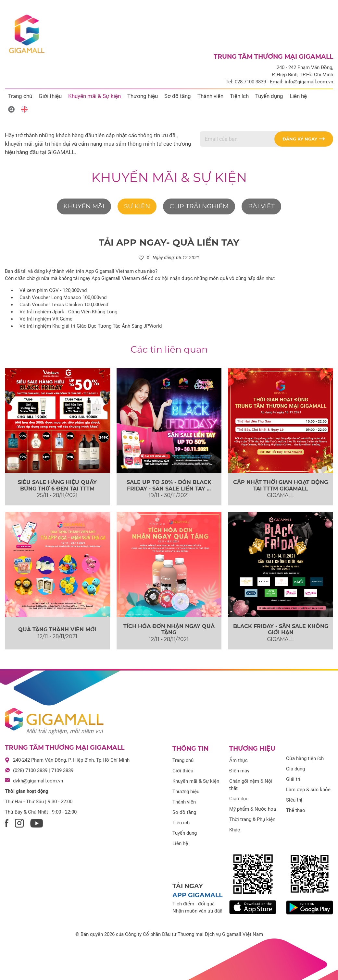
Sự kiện (137, 206)
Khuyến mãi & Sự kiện (94, 96)
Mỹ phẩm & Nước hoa (253, 809)
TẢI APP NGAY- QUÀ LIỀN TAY (169, 242)
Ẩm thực (238, 760)
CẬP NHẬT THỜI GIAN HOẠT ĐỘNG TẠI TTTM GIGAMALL (281, 485)
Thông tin (190, 749)
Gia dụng (295, 769)
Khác (235, 830)
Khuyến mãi (84, 206)
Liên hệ (298, 96)
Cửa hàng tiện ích (305, 758)
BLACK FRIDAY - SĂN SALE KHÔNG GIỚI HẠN (281, 629)
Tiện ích (239, 96)
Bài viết (261, 206)
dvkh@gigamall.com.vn (38, 781)
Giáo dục (239, 799)
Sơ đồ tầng (178, 96)
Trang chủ (20, 96)
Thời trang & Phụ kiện (252, 819)
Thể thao (296, 810)
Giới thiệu (50, 96)
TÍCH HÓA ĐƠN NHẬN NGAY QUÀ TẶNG (169, 629)
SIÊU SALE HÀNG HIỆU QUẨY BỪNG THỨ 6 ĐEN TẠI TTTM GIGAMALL (57, 488)
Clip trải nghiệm (199, 206)
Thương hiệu (143, 96)
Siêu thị (294, 800)
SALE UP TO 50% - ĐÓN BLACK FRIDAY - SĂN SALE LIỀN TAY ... (169, 485)
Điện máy (239, 771)
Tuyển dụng (269, 96)
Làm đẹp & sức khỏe (308, 790)
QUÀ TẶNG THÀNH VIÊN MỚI (57, 629)
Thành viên (210, 96)
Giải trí (293, 779)
